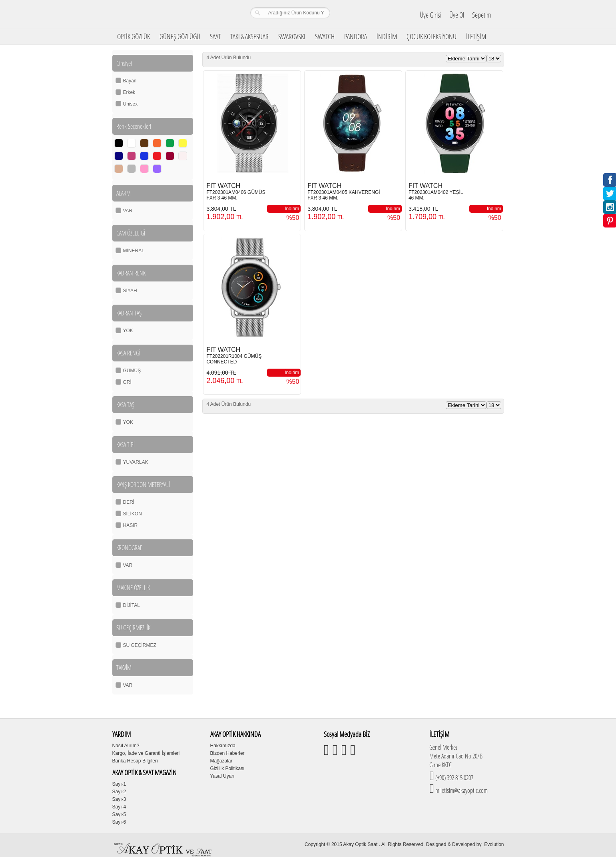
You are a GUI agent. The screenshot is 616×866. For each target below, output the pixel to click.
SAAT (215, 36)
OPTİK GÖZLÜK (134, 36)
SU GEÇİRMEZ (140, 645)
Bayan (130, 81)
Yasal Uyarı (222, 776)
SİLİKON (133, 514)
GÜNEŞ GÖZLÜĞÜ (180, 36)
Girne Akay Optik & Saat (164, 14)
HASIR (131, 525)
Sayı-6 (119, 822)
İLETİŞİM (476, 36)
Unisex (131, 104)
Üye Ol (457, 15)
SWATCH (325, 36)
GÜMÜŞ (132, 371)
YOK (128, 331)
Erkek (129, 92)
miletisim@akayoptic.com (461, 790)
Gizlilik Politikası (227, 768)
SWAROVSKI (292, 36)
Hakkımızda (223, 746)
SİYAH (130, 291)
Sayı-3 (119, 799)
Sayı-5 (119, 814)
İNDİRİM (387, 36)
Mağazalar (221, 761)
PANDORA (356, 36)
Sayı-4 (119, 807)
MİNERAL (134, 251)
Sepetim (481, 15)
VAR (128, 211)
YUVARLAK (136, 462)
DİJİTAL (132, 605)
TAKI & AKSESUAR (249, 36)
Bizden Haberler (227, 753)
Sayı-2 (119, 792)
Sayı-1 (119, 784)
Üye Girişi (431, 15)
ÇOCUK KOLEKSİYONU (432, 36)
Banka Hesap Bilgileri (135, 761)
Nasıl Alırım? (126, 746)
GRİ (127, 382)
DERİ (129, 502)
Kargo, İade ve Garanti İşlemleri (146, 753)
